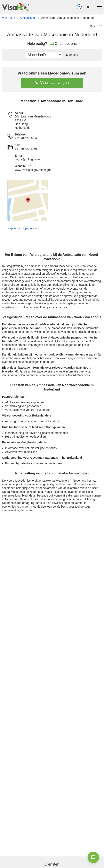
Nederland (70, 55)
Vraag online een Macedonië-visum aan (52, 73)
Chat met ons (63, 44)
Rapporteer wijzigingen (22, 228)
